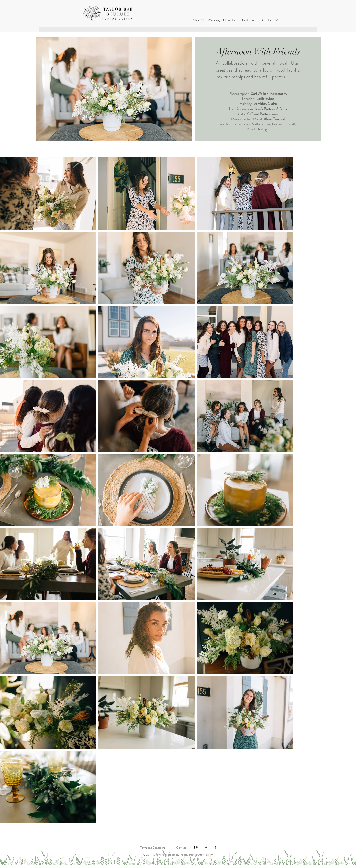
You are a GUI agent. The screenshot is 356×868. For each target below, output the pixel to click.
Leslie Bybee (265, 99)
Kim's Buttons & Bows (271, 109)
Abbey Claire (267, 104)
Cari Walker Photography (269, 94)
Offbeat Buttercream (263, 114)
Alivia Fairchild (274, 119)
